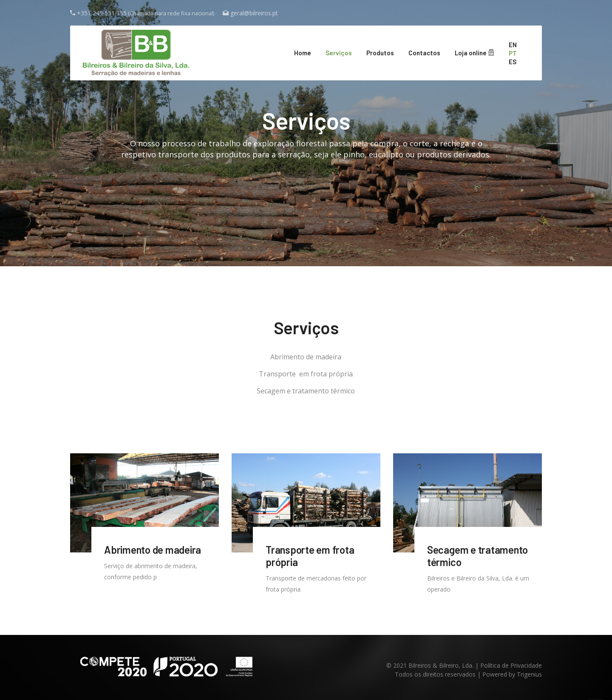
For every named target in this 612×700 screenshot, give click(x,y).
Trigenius (529, 674)
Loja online (475, 53)
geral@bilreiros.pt (254, 13)
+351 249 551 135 (102, 13)
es (513, 62)
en (513, 45)
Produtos (380, 53)
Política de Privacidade (511, 665)
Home (303, 53)
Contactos (424, 53)
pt (513, 53)
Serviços (339, 53)
